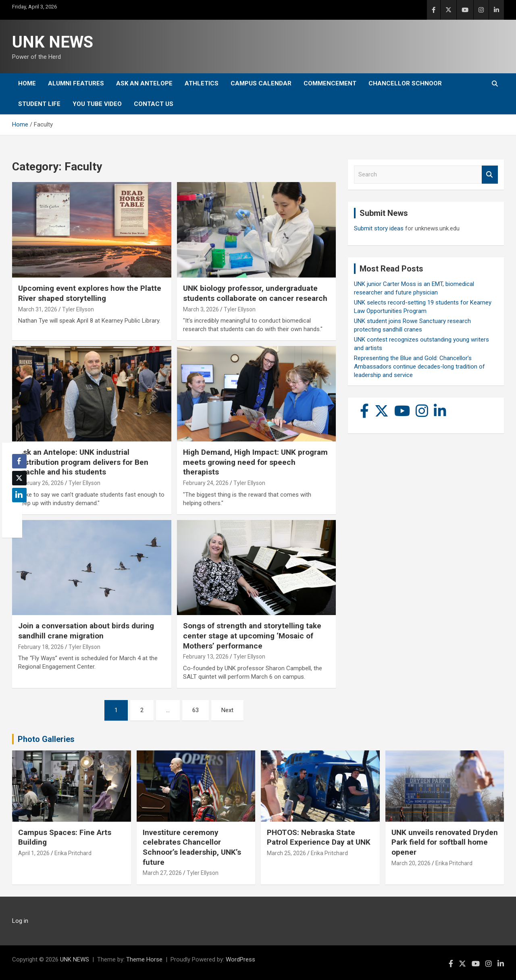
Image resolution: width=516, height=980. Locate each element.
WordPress (240, 959)
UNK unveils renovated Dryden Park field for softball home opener (445, 842)
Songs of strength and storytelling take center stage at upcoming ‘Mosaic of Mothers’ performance (252, 636)
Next (227, 710)
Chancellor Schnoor (405, 83)
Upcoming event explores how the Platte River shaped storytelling (90, 293)
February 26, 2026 (41, 483)
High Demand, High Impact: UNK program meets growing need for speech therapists (255, 462)
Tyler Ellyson (78, 309)
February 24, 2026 (206, 483)
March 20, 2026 (411, 863)
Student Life (39, 104)
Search (490, 175)
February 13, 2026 (206, 657)
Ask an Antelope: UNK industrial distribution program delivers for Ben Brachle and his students (83, 462)
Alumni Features (76, 83)
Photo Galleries (46, 739)
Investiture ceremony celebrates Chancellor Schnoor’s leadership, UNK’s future (192, 847)
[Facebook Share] (19, 461)
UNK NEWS (53, 42)
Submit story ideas (379, 228)
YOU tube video (97, 104)
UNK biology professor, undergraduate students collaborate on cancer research (255, 293)
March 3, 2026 (201, 309)
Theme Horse (144, 959)
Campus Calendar (261, 83)
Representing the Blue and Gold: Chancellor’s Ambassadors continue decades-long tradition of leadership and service (419, 367)
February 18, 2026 (41, 647)
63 (196, 710)
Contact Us (154, 104)
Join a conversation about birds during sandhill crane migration (86, 631)
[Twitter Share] (19, 478)
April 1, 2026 (34, 853)
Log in (20, 921)
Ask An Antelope (144, 83)
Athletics (202, 83)
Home (27, 83)
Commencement (330, 83)
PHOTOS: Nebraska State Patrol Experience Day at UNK (319, 837)
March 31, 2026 (38, 309)
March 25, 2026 (286, 853)
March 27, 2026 (162, 873)
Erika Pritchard (73, 853)
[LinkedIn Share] (19, 495)
